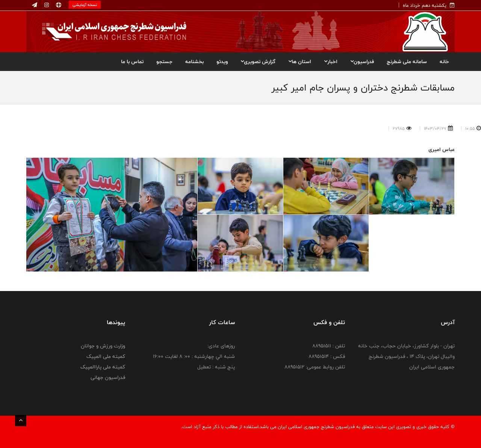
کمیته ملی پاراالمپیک (103, 367)
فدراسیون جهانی (108, 377)
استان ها (300, 62)
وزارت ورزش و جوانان (103, 346)
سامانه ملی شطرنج (407, 62)
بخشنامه (194, 62)
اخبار (331, 62)
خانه (444, 62)
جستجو (164, 62)
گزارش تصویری (258, 62)
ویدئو (222, 62)
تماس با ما (132, 62)
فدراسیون (362, 62)
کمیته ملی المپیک (106, 356)
